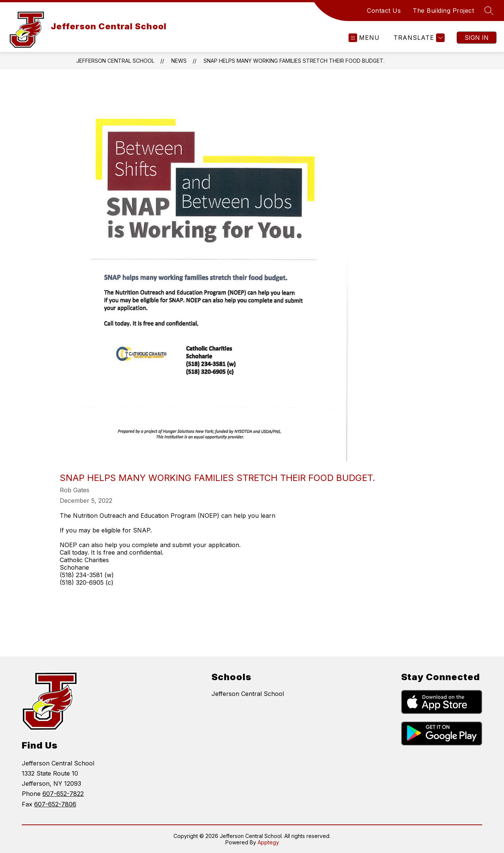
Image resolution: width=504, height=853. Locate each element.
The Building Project (443, 11)
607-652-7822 (63, 794)
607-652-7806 (55, 804)
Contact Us (384, 11)
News (179, 61)
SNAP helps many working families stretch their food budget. (294, 61)
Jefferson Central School (115, 61)
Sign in (477, 38)
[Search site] (489, 11)
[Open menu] (364, 38)
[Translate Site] (418, 38)
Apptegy (268, 842)
